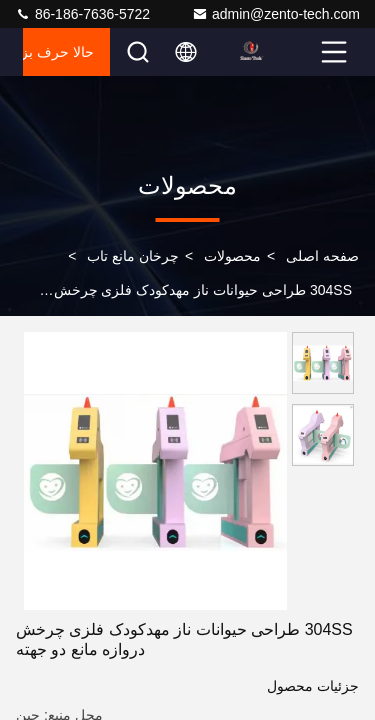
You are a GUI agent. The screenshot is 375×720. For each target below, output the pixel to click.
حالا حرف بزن (58, 52)
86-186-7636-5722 (82, 14)
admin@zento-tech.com (276, 14)
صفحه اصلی (322, 256)
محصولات (232, 256)
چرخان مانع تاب (133, 256)
